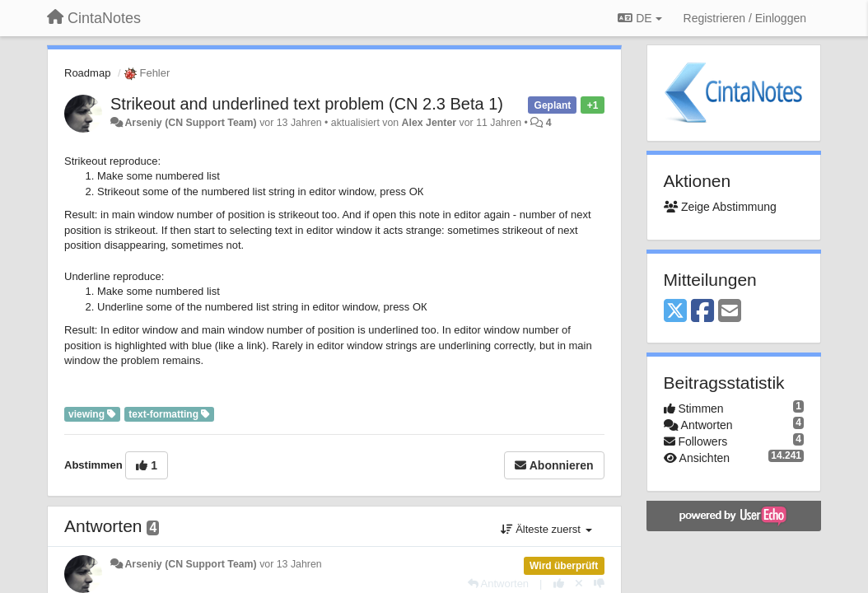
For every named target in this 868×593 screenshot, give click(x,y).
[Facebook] (702, 312)
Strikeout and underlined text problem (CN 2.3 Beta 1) (307, 104)
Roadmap (87, 73)
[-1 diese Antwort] (599, 584)
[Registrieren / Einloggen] (745, 18)
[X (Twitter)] (675, 312)
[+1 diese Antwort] (559, 584)
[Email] (730, 312)
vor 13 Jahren (290, 564)
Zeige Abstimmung (720, 207)
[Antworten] (498, 584)
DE (639, 18)
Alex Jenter (429, 123)
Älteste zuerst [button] (546, 529)
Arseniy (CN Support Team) (190, 123)
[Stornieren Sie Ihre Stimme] (579, 584)
